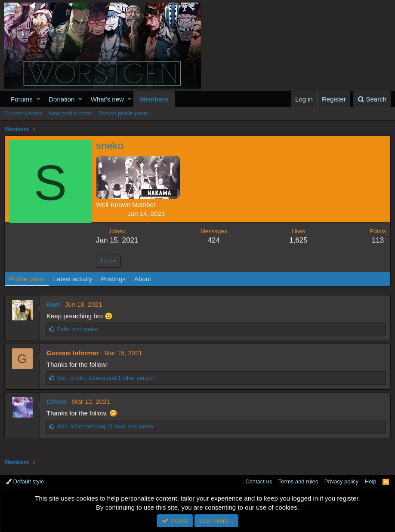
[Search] (372, 99)
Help (371, 481)
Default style (25, 481)
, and (105, 426)
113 (378, 240)
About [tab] (143, 279)
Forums (22, 99)
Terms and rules (298, 481)
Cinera (57, 401)
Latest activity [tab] (73, 279)
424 (214, 240)
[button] (39, 99)
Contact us (259, 481)
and (77, 329)
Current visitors (23, 113)
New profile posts (70, 113)
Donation (62, 99)
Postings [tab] (113, 279)
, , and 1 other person (105, 378)
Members (154, 99)
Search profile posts (123, 113)
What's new (107, 99)
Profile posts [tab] (27, 279)
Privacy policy (341, 481)
